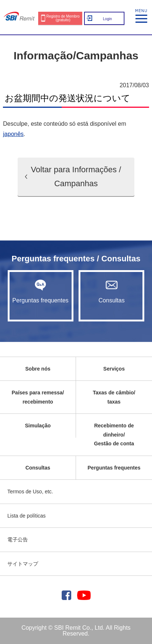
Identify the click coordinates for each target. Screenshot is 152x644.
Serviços (114, 369)
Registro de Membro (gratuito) (63, 18)
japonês (13, 134)
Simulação (38, 426)
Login (107, 19)
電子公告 (18, 540)
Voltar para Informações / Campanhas (76, 177)
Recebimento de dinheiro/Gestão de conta (114, 435)
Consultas (111, 291)
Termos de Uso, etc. (30, 492)
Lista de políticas (26, 516)
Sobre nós (38, 369)
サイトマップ (23, 564)
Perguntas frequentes (41, 291)
